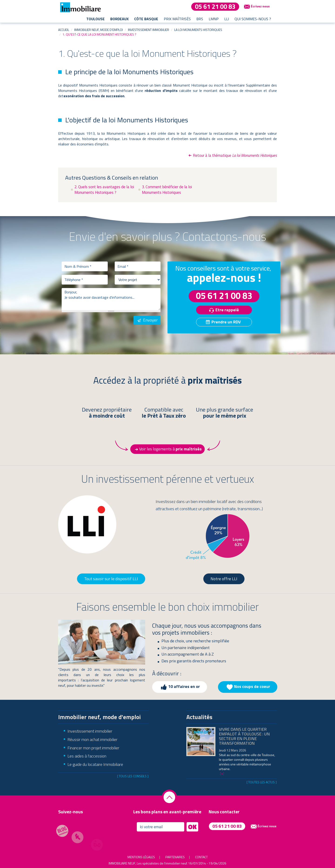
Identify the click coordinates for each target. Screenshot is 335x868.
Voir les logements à (167, 449)
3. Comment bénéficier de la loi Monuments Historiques (167, 190)
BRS (200, 19)
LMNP (214, 19)
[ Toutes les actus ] (262, 782)
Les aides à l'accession (87, 756)
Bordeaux (119, 19)
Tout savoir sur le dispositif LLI (111, 579)
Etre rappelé (223, 310)
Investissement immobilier (149, 30)
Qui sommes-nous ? (253, 19)
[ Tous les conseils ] (133, 776)
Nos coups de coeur (248, 687)
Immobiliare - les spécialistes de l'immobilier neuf (80, 7)
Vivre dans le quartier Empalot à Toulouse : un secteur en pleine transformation (244, 736)
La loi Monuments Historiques (198, 30)
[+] (222, 773)
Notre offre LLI (224, 579)
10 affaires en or (180, 687)
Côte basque (146, 19)
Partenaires (175, 857)
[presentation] (97, 325)
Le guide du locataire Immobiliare (95, 764)
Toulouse (95, 19)
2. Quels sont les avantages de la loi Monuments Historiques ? (104, 190)
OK (192, 827)
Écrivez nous (256, 7)
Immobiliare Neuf (122, 863)
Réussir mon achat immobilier (92, 739)
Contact (201, 857)
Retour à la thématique (232, 155)
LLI (227, 19)
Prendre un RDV (223, 322)
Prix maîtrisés (177, 19)
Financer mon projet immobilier (93, 748)
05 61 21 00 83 (215, 7)
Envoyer (147, 320)
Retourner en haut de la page (169, 797)
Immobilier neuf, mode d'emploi (99, 30)
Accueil (64, 30)
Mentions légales (141, 857)
